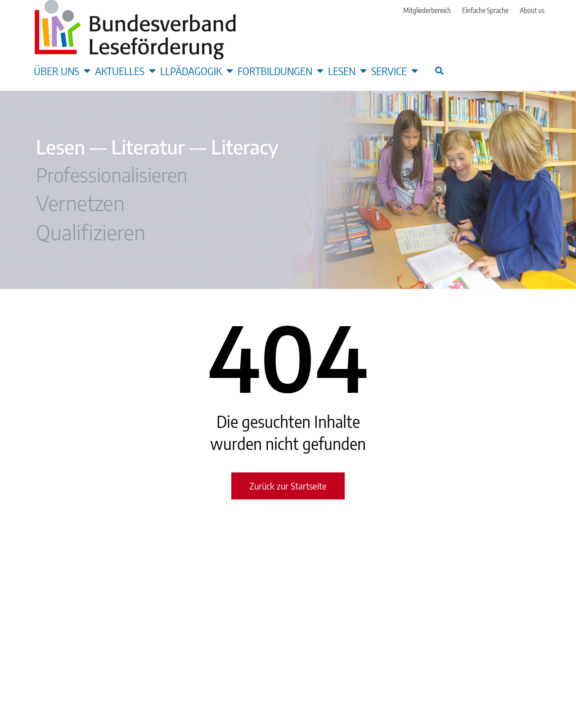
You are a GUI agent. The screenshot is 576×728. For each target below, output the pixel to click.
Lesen (347, 71)
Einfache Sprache (485, 10)
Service (395, 71)
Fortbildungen (281, 71)
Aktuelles (125, 71)
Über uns (62, 71)
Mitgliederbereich (427, 10)
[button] (439, 70)
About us (532, 10)
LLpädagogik (197, 71)
